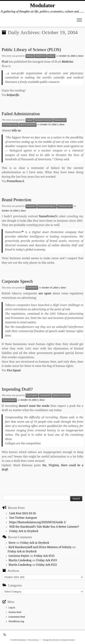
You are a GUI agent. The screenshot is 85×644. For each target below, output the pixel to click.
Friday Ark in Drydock (24, 531)
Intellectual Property (47, 206)
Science (51, 56)
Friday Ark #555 (44, 556)
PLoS (5, 62)
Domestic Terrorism (43, 120)
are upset (45, 293)
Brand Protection (16, 200)
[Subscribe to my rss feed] (6, 635)
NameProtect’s (48, 216)
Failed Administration (21, 114)
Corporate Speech (17, 281)
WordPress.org (16, 621)
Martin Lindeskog (20, 560)
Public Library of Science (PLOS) (31, 50)
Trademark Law (65, 206)
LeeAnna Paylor (19, 556)
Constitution (32, 288)
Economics (31, 206)
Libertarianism (9, 400)
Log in (12, 607)
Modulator (42, 5)
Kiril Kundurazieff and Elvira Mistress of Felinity (40, 547)
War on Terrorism (28, 125)
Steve (81, 56)
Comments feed (17, 617)
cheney (30, 120)
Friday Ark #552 (47, 565)
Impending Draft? (17, 389)
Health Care (40, 56)
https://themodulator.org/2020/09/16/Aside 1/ (38, 522)
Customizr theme (67, 640)
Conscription (32, 396)
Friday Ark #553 (47, 560)
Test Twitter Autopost (23, 518)
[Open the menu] (79, 20)
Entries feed (15, 612)
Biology (30, 56)
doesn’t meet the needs (34, 406)
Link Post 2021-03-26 (23, 513)
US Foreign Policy (10, 125)
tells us (16, 130)
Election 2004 (60, 120)
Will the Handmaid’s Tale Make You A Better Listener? (44, 527)
